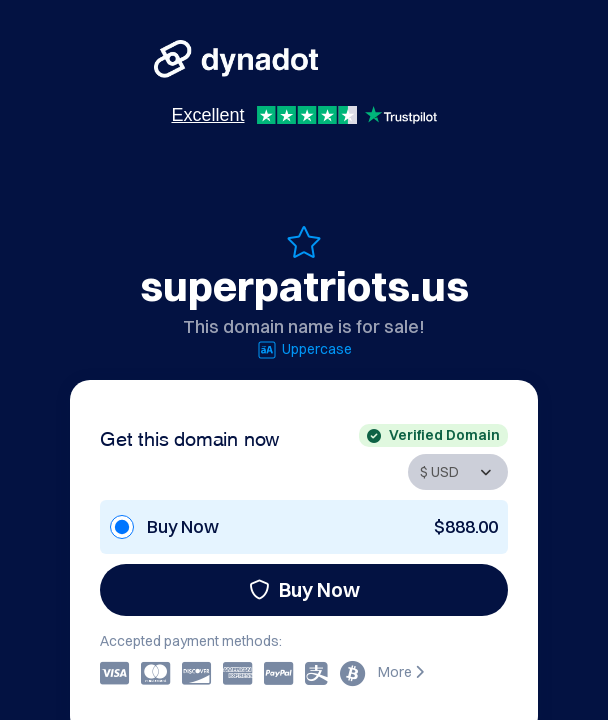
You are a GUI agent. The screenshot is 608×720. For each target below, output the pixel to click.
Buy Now (304, 589)
